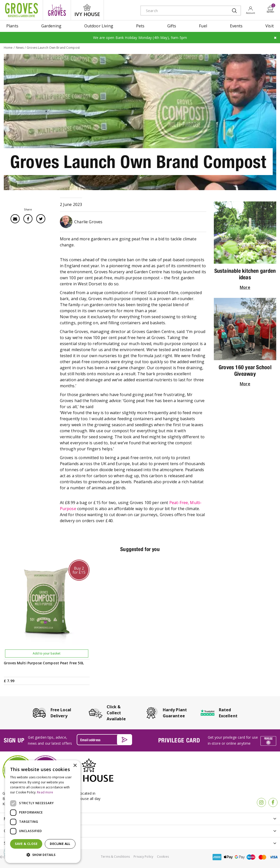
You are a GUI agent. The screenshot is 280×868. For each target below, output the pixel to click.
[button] (43, 855)
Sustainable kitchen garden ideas (245, 274)
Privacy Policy (143, 857)
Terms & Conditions (115, 857)
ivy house (87, 10)
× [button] (75, 766)
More (245, 287)
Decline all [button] (60, 844)
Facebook (28, 219)
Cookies (163, 857)
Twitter (41, 219)
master (262, 857)
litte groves (57, 10)
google (240, 857)
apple (228, 857)
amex (217, 857)
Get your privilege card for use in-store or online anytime (233, 740)
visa (274, 857)
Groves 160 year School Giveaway (245, 370)
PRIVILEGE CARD (179, 740)
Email (15, 219)
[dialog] (43, 812)
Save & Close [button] (26, 844)
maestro (251, 857)
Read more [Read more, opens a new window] (45, 792)
